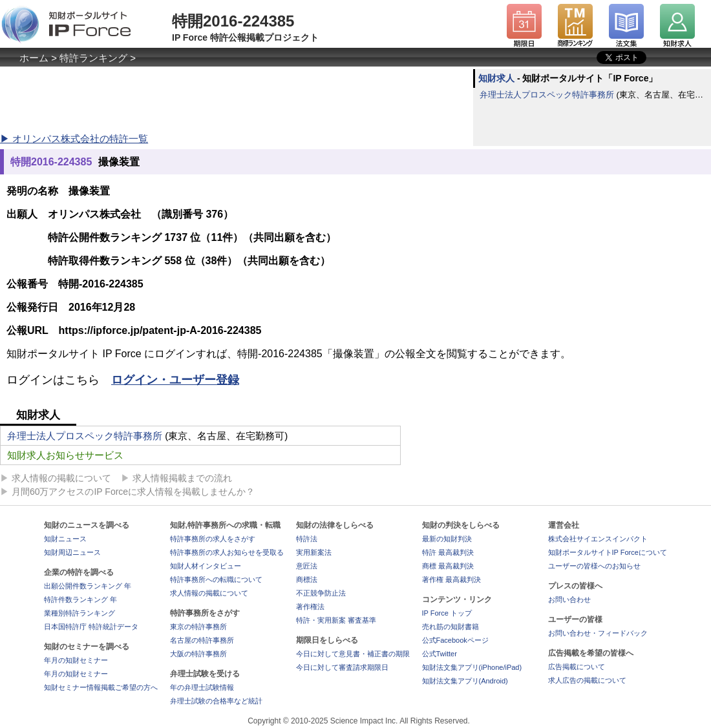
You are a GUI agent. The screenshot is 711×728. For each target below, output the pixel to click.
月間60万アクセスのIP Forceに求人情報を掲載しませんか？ (133, 492)
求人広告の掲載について (587, 680)
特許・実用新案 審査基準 (336, 620)
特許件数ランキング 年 (80, 599)
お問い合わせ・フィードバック (598, 633)
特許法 (307, 539)
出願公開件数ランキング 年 (88, 586)
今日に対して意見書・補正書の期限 (353, 654)
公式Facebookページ (455, 640)
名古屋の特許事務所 (202, 640)
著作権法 (310, 607)
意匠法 (307, 566)
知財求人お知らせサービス (65, 455)
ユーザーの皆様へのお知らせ (594, 566)
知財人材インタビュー (206, 566)
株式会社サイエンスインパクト (598, 539)
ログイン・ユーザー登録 (175, 380)
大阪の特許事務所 (198, 654)
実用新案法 (314, 552)
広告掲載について (577, 667)
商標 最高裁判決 (448, 566)
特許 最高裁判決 (448, 552)
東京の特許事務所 (198, 627)
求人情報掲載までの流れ (182, 478)
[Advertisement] (235, 98)
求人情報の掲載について (61, 478)
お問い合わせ (569, 599)
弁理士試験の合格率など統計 (216, 701)
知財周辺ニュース (72, 552)
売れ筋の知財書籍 (451, 627)
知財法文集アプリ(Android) (465, 681)
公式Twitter (440, 654)
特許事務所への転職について (216, 579)
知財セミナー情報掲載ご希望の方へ (101, 687)
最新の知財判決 (447, 539)
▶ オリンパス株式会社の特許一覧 (74, 139)
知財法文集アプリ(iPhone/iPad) (472, 667)
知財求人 (496, 78)
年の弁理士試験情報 (202, 687)
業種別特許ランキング (80, 613)
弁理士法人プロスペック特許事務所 (547, 95)
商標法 (307, 579)
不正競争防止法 (321, 593)
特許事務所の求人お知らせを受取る (227, 552)
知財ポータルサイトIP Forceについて (608, 552)
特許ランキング (93, 58)
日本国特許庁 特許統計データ (91, 627)
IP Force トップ (447, 613)
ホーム (34, 58)
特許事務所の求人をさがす (213, 539)
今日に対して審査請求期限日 (342, 667)
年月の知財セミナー (76, 660)
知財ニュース (65, 539)
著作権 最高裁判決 (451, 579)
